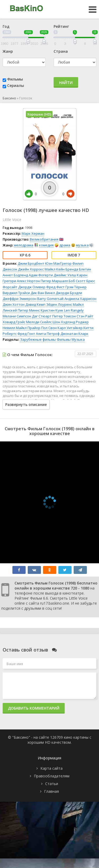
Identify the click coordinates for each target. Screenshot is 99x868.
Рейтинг (61, 26)
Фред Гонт (26, 334)
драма (65, 245)
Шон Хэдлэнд (64, 322)
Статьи (52, 784)
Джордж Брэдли (69, 293)
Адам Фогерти (41, 275)
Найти (66, 83)
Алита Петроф (48, 334)
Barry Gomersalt (50, 299)
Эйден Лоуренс (59, 304)
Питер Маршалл (54, 281)
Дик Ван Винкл (43, 293)
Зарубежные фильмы (38, 339)
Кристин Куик (52, 310)
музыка (82, 245)
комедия (46, 245)
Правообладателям (52, 776)
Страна (61, 51)
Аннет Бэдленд (15, 275)
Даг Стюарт (42, 316)
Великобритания (44, 239)
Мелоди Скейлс (39, 322)
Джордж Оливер (32, 287)
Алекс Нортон (28, 281)
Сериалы (16, 85)
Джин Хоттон (14, 304)
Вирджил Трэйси (16, 293)
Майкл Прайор (28, 328)
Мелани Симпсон (17, 316)
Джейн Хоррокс (31, 269)
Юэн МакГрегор (58, 263)
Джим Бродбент (31, 263)
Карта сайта (51, 768)
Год (6, 26)
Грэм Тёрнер (76, 287)
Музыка (78, 339)
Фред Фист (55, 287)
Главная (51, 791)
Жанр (8, 51)
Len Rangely (74, 310)
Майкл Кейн (55, 269)
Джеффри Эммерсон (20, 299)
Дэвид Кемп (35, 304)
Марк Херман (33, 233)
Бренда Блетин (78, 269)
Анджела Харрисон (80, 299)
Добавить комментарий (34, 708)
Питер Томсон (64, 316)
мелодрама (24, 245)
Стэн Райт (85, 316)
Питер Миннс (29, 310)
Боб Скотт (77, 281)
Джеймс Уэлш (65, 275)
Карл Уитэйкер (70, 328)
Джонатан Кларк (74, 334)
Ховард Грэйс (14, 322)
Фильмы (15, 79)
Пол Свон (49, 328)
